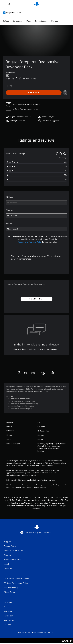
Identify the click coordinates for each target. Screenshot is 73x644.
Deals (29, 21)
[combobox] (36, 203)
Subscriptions (41, 21)
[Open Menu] (3, 4)
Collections (18, 21)
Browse (55, 21)
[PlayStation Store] (12, 12)
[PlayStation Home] (37, 4)
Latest (6, 21)
